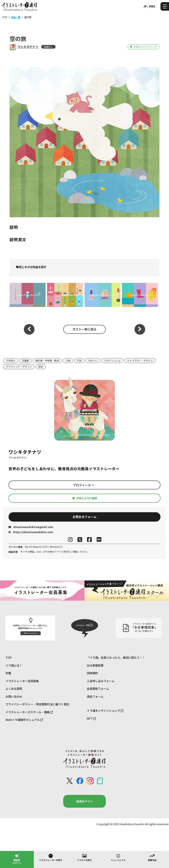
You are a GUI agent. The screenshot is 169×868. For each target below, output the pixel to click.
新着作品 (152, 857)
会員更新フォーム (98, 689)
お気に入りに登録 (84, 498)
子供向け (11, 360)
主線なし (48, 47)
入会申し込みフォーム (101, 681)
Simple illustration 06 (27, 295)
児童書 (25, 360)
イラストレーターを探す (51, 857)
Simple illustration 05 (65, 295)
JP (145, 6)
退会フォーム (95, 697)
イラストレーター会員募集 (22, 681)
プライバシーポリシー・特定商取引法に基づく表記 (37, 704)
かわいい (93, 360)
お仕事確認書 (95, 665)
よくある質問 (14, 689)
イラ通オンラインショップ (105, 711)
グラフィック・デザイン (19, 366)
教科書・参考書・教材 (47, 360)
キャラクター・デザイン (140, 360)
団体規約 (92, 673)
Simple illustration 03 (140, 295)
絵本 (41, 366)
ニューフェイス (118, 857)
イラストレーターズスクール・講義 (29, 712)
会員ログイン (84, 801)
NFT (91, 718)
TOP (9, 658)
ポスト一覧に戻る (84, 329)
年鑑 (8, 673)
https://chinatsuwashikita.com (31, 532)
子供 (79, 360)
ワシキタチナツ (28, 47)
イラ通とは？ (14, 665)
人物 (68, 360)
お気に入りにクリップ (143, 47)
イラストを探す (84, 857)
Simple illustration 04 (102, 295)
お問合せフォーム (84, 517)
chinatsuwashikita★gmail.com (31, 527)
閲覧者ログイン (17, 859)
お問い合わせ (14, 697)
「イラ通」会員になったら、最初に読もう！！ (116, 658)
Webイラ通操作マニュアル (24, 720)
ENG (152, 6)
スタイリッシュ (112, 360)
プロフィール (84, 485)
